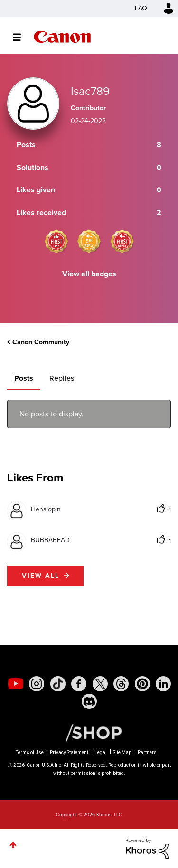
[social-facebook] (79, 684)
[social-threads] (121, 684)
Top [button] (13, 845)
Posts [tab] (24, 378)
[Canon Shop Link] (89, 732)
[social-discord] (89, 701)
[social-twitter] (100, 684)
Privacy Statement (69, 752)
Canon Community (62, 37)
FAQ (141, 8)
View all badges (89, 274)
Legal (101, 752)
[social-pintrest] (142, 684)
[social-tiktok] (58, 684)
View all (41, 576)
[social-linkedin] (163, 684)
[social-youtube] (16, 684)
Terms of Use (30, 752)
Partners (147, 752)
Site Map (122, 752)
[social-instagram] (37, 684)
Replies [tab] (62, 378)
